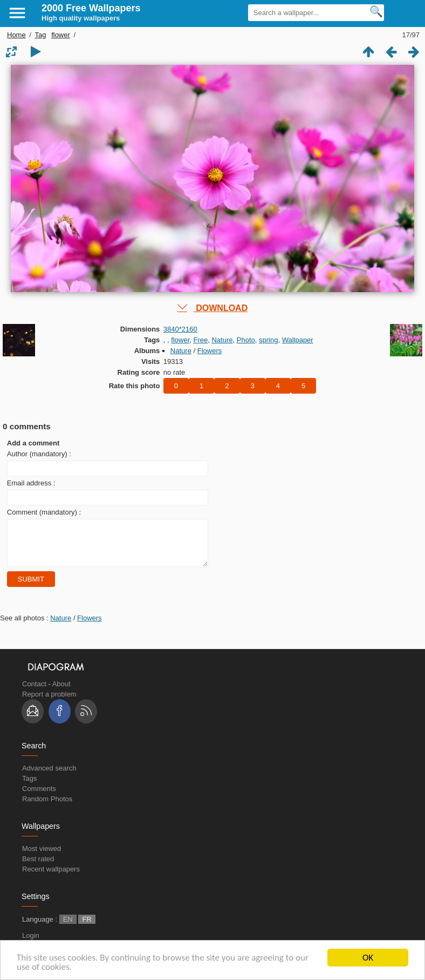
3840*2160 (180, 329)
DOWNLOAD (212, 308)
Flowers (210, 351)
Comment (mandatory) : (44, 512)
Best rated (38, 867)
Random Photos (47, 807)
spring (268, 340)
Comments (39, 797)
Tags (29, 786)
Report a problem (49, 702)
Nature (222, 340)
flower (61, 35)
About (61, 692)
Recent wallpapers (51, 877)
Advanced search (49, 776)
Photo (246, 340)
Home (16, 35)
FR (87, 927)
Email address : (31, 483)
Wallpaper (298, 340)
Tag (41, 35)
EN (68, 927)
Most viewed (42, 857)
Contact (34, 692)
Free (201, 340)
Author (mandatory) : (39, 454)
